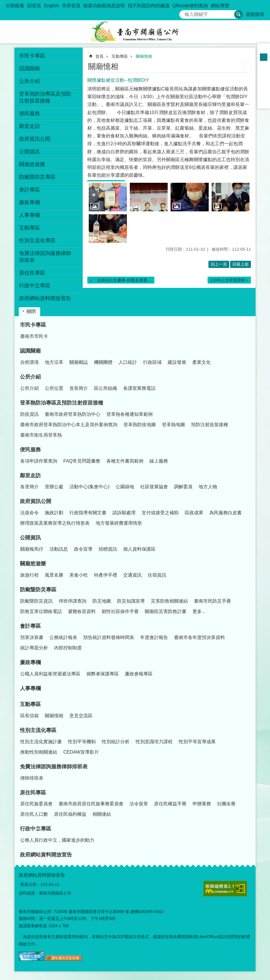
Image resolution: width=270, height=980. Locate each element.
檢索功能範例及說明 (104, 6)
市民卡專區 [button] (32, 56)
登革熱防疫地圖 (140, 425)
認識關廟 (30, 351)
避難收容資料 (82, 611)
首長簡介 (79, 388)
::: (2, 2)
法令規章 (139, 804)
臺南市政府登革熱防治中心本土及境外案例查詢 (69, 425)
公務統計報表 (63, 637)
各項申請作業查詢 (39, 461)
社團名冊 (226, 804)
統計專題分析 (34, 648)
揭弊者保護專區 (103, 674)
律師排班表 (32, 778)
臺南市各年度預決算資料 (199, 637)
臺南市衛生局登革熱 (41, 435)
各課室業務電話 (139, 388)
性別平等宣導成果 (197, 742)
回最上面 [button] (241, 264)
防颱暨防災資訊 (36, 601)
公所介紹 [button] (29, 81)
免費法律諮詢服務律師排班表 (54, 767)
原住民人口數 (34, 814)
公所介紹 (30, 377)
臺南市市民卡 (34, 336)
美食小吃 (79, 575)
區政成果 (194, 513)
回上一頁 (219, 264)
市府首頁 (71, 6)
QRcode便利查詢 (190, 6)
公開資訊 (30, 538)
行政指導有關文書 (88, 513)
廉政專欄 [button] (29, 202)
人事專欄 (29, 215)
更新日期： (30, 884)
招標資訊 (108, 549)
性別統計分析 (116, 742)
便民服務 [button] (29, 113)
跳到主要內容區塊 (3, 3)
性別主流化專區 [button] (37, 241)
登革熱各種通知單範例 (130, 414)
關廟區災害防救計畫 (166, 611)
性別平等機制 (82, 742)
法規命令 (29, 513)
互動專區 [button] (29, 228)
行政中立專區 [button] (35, 286)
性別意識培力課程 (154, 742)
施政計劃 (54, 513)
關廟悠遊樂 (33, 564)
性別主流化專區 (38, 730)
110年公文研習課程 (228, 280)
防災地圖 (102, 601)
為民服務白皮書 (225, 513)
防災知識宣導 (131, 601)
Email (264, 102)
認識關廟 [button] (29, 68)
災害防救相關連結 (169, 601)
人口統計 (128, 362)
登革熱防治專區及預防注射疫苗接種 (62, 403)
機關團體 (103, 362)
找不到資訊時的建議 (149, 6)
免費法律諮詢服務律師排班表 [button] (45, 257)
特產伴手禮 (106, 575)
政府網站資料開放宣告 (45, 298)
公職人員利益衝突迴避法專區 (50, 674)
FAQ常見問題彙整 (82, 461)
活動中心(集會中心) (89, 487)
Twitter (264, 87)
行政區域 (152, 362)
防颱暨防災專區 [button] (37, 177)
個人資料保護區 (139, 549)
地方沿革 (54, 362)
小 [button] (264, 50)
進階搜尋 (255, 14)
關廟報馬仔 (32, 549)
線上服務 (159, 461)
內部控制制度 (68, 648)
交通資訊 (132, 575)
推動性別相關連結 (39, 752)
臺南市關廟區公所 (135, 32)
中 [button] (264, 57)
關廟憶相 (144, 56)
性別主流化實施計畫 (41, 742)
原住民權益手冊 (170, 804)
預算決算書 (32, 637)
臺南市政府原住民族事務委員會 (91, 804)
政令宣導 (83, 549)
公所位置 (54, 388)
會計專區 (30, 626)
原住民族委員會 (36, 804)
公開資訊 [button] (29, 152)
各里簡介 (29, 487)
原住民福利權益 (70, 814)
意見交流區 (81, 716)
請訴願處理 (124, 513)
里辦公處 (54, 487)
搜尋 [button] (238, 14)
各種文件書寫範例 (125, 461)
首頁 (99, 56)
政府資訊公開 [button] (35, 139)
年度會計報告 (154, 637)
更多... (199, 611)
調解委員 (183, 487)
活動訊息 (59, 549)
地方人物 (208, 487)
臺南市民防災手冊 (212, 601)
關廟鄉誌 (79, 362)
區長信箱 (29, 716)
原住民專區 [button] (32, 273)
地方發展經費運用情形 (119, 523)
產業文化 (201, 362)
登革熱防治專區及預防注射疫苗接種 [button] (45, 97)
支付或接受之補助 (160, 513)
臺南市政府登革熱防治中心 (73, 414)
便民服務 (30, 450)
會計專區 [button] (29, 190)
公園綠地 (125, 487)
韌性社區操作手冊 (120, 611)
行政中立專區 (36, 829)
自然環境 (29, 362)
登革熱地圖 (173, 425)
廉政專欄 (30, 662)
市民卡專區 (33, 325)
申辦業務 (202, 804)
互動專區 (120, 56)
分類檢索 (15, 6)
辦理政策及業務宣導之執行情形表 (55, 523)
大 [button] (264, 65)
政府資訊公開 (36, 501)
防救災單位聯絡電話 (41, 611)
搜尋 (184, 13)
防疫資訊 (29, 414)
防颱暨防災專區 (38, 590)
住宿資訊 (157, 575)
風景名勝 (54, 575)
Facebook (264, 72)
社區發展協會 (154, 487)
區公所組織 (106, 388)
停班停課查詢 (73, 601)
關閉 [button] (31, 311)
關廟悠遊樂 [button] (32, 164)
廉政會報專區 (139, 674)
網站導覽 (220, 6)
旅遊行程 (29, 575)
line (264, 95)
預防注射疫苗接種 (210, 425)
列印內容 (247, 66)
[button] (108, 197)
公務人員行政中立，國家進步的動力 (57, 840)
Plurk (264, 80)
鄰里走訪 (30, 476)
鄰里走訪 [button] (29, 126)
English (51, 6)
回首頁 (34, 6)
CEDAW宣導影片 (81, 752)
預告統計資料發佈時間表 (109, 637)
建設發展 (177, 362)
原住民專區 (33, 793)
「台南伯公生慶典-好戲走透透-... (123, 280)
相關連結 (102, 814)
